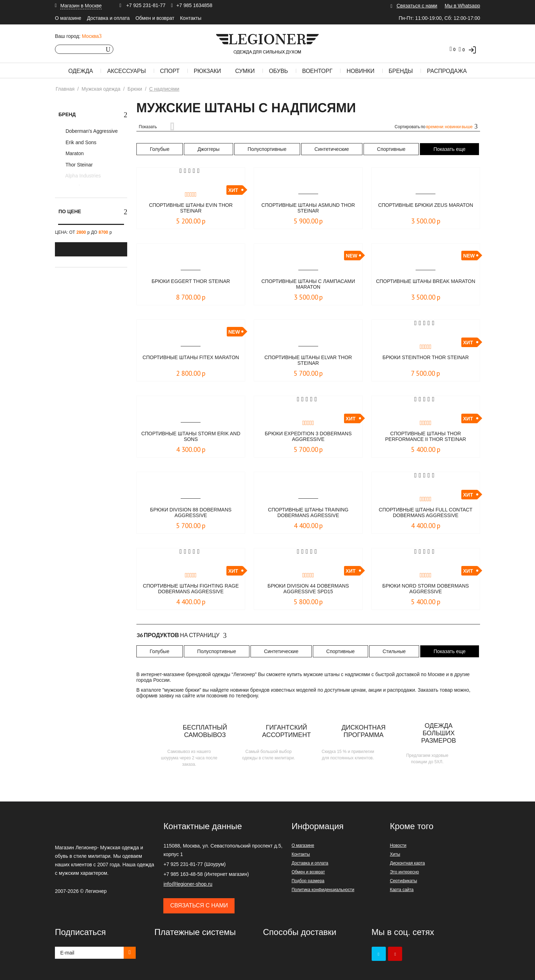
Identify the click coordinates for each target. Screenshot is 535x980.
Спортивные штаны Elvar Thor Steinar (308, 361)
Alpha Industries (83, 176)
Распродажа (447, 71)
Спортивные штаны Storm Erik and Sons (191, 437)
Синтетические (332, 149)
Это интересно (404, 872)
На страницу (182, 635)
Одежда (81, 71)
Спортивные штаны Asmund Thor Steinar (308, 208)
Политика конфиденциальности (323, 890)
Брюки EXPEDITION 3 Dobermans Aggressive (308, 437)
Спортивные (391, 149)
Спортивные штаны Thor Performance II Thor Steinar (426, 437)
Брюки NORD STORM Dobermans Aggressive (426, 589)
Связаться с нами (417, 6)
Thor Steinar (78, 165)
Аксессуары (126, 71)
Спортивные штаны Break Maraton (426, 285)
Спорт (170, 71)
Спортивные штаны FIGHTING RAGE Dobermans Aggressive (191, 589)
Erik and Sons (80, 142)
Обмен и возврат (155, 18)
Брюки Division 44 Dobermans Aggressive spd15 (308, 589)
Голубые (160, 149)
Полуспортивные (267, 149)
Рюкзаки (207, 71)
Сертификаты (403, 881)
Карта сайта (402, 890)
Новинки (361, 71)
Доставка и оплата (108, 18)
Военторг (317, 71)
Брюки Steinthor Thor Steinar (426, 358)
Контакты (191, 18)
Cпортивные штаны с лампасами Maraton (308, 285)
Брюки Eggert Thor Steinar (191, 281)
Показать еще (450, 149)
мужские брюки (182, 690)
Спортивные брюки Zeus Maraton (426, 208)
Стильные (394, 651)
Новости (398, 845)
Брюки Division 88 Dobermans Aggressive (191, 513)
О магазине (68, 18)
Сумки (245, 71)
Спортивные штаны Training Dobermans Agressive (308, 513)
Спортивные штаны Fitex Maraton (191, 361)
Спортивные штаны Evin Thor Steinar (191, 208)
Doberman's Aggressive (91, 131)
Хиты (395, 854)
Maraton (74, 153)
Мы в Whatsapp (462, 6)
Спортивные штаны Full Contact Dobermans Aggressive (426, 513)
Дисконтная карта (407, 863)
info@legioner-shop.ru (188, 884)
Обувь (278, 71)
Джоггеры (208, 149)
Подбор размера (308, 881)
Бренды (401, 71)
